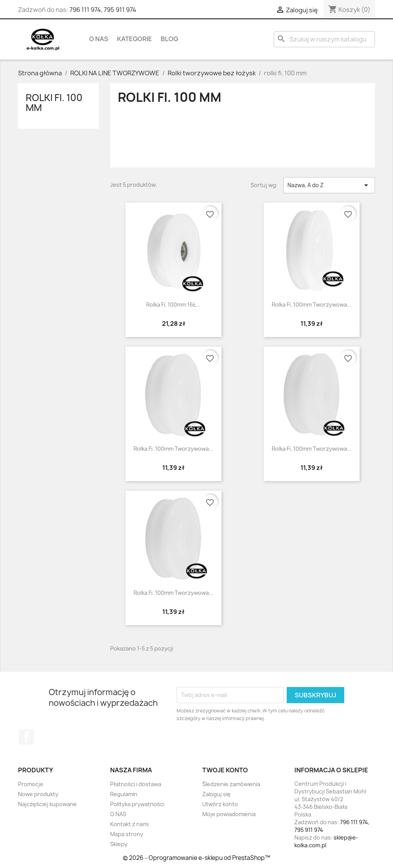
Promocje (31, 784)
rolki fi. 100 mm (54, 103)
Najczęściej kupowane (47, 804)
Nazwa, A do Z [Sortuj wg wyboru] (329, 185)
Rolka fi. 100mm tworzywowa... (312, 305)
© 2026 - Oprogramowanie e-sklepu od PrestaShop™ (196, 858)
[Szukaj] (324, 39)
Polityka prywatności (137, 804)
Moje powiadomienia (229, 814)
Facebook (26, 737)
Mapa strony (127, 834)
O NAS (99, 39)
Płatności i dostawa (136, 784)
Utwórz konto (220, 804)
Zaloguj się (216, 794)
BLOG (169, 39)
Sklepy (119, 844)
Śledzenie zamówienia (231, 784)
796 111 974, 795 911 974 (103, 10)
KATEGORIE (135, 39)
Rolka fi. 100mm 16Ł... (173, 305)
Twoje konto (225, 770)
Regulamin (124, 794)
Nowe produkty (38, 794)
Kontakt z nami (129, 824)
